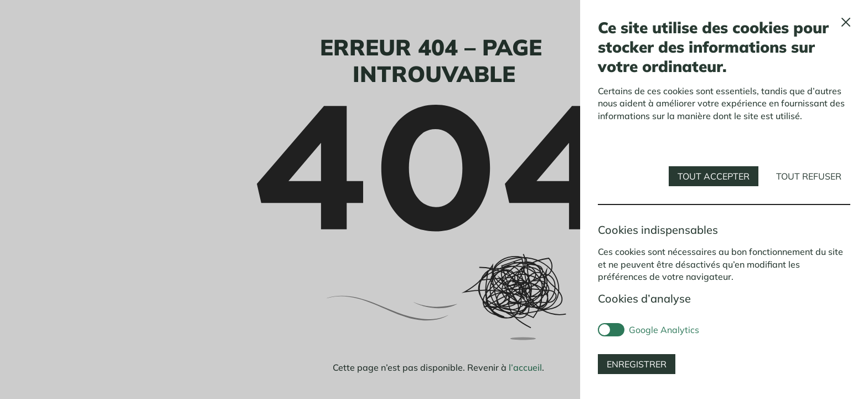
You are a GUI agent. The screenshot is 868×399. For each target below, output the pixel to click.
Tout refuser (809, 176)
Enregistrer (637, 364)
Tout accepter (714, 176)
